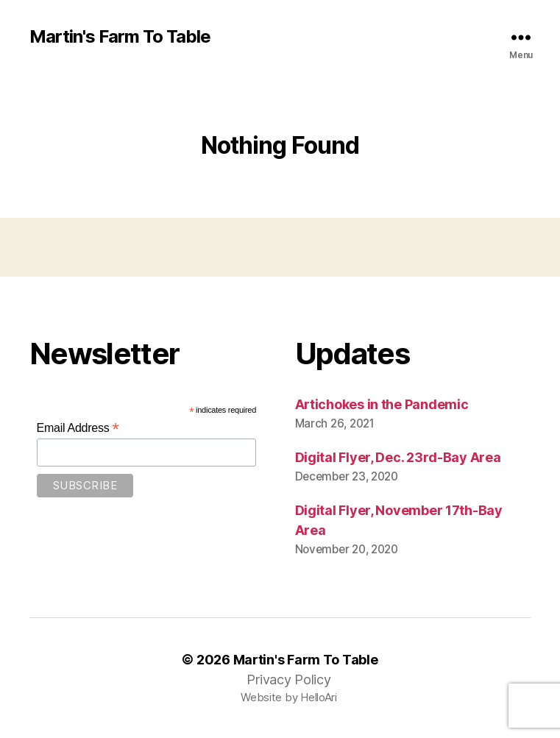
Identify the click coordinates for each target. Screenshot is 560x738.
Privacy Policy (288, 680)
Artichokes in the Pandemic (382, 404)
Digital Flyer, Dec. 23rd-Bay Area (398, 457)
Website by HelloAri (289, 697)
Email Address (78, 428)
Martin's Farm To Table (120, 37)
